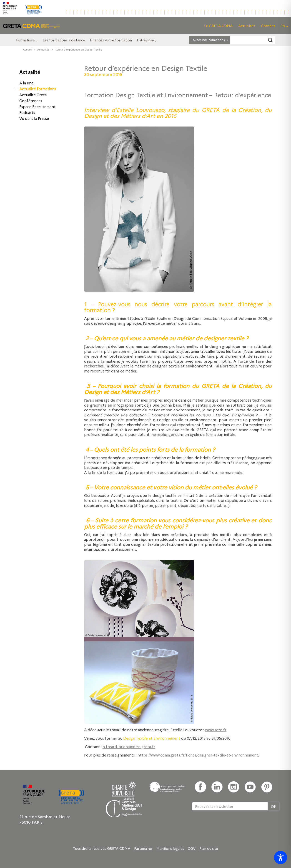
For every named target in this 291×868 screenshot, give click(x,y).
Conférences (31, 101)
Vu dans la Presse (34, 118)
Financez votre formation (111, 40)
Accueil (28, 50)
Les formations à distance (64, 40)
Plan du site (209, 848)
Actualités (247, 26)
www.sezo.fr (216, 730)
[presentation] (227, 825)
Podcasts (27, 112)
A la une (26, 83)
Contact (268, 26)
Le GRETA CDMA (218, 26)
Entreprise (145, 40)
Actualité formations (38, 89)
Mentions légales (170, 848)
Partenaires (143, 848)
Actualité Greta (33, 95)
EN (283, 26)
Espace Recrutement (38, 106)
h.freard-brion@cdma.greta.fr (129, 747)
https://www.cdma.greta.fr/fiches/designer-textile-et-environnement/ (199, 755)
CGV (192, 848)
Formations (25, 40)
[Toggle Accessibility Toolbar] (281, 858)
